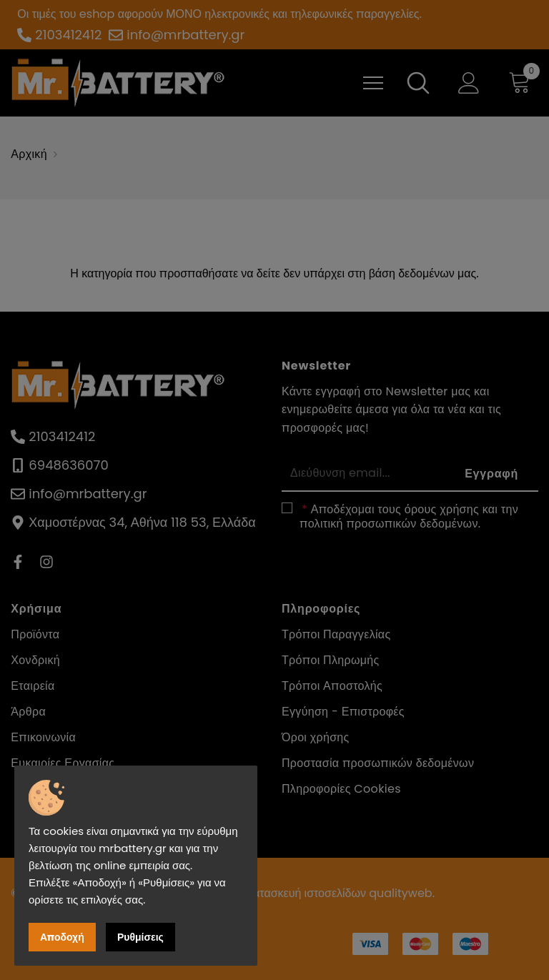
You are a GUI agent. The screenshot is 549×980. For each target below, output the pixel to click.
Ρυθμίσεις (140, 937)
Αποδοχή (62, 937)
